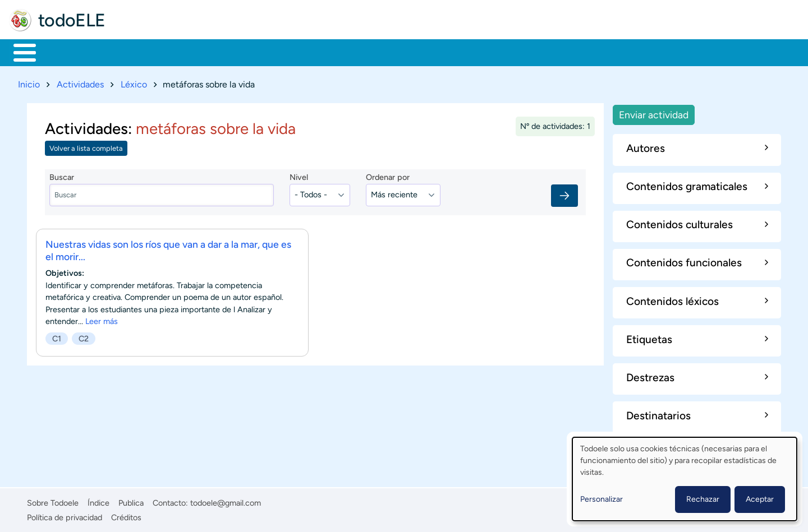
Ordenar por (388, 175)
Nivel (299, 175)
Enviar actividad (654, 112)
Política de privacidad (65, 515)
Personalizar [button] (602, 499)
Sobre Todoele (53, 501)
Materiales (63, 52)
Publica (131, 501)
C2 (84, 336)
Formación (137, 52)
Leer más (102, 319)
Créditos (126, 515)
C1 (57, 336)
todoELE (72, 20)
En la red (269, 52)
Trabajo (206, 52)
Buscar (468, 52)
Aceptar (760, 499)
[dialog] (685, 479)
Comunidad (417, 52)
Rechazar (703, 499)
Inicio (19, 52)
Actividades (80, 82)
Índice (98, 501)
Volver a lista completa (86, 147)
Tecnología (340, 52)
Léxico (134, 82)
